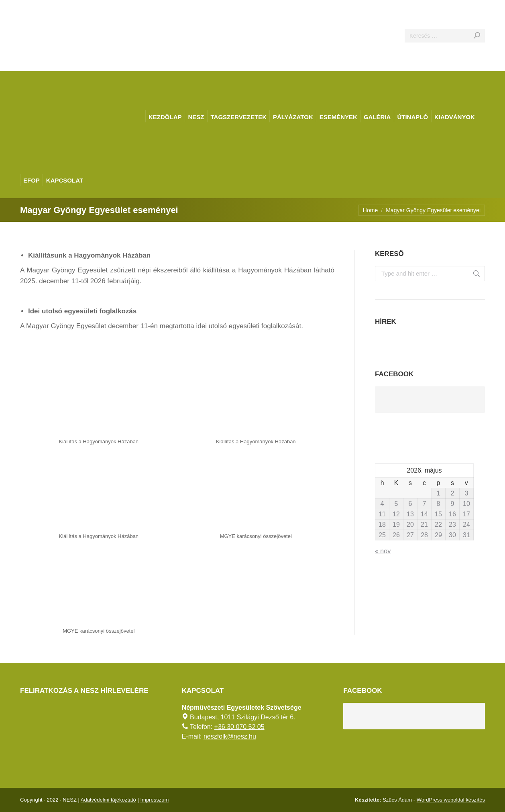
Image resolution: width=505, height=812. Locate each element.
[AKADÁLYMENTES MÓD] (495, 10)
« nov (383, 551)
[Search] (445, 36)
